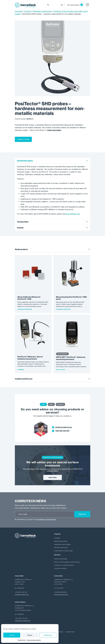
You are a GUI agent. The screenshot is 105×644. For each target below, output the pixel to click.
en (62, 5)
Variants (20, 228)
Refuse (30, 635)
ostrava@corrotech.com (23, 621)
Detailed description (25, 161)
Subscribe (82, 514)
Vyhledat (49, 5)
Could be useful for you (24, 379)
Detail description (54, 130)
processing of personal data (46, 519)
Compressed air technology (63, 551)
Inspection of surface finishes (64, 565)
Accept (12, 635)
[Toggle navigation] (87, 5)
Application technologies (62, 544)
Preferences (48, 635)
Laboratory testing (60, 568)
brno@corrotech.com (61, 594)
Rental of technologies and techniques (67, 562)
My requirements (73, 5)
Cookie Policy (22, 640)
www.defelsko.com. (73, 214)
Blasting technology (61, 541)
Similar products (21, 249)
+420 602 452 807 (62, 431)
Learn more (53, 477)
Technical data (23, 222)
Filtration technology (61, 548)
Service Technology (61, 559)
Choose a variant (23, 139)
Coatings (57, 538)
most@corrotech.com (63, 427)
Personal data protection (34, 640)
